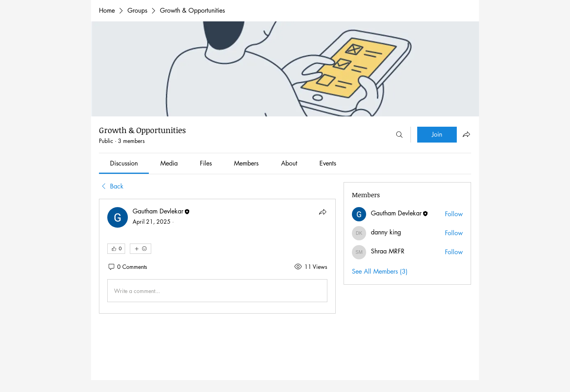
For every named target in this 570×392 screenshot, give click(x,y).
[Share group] (466, 134)
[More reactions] (141, 249)
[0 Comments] (127, 267)
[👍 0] (116, 249)
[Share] (323, 212)
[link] (124, 163)
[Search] (399, 135)
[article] (217, 256)
